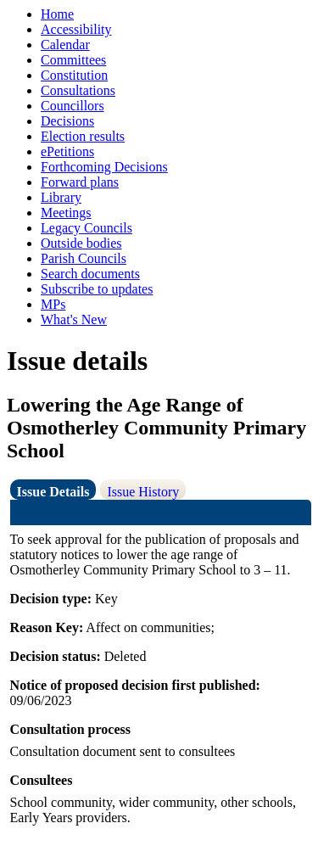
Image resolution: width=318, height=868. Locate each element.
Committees (73, 60)
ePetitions (67, 151)
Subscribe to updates (97, 289)
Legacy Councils (86, 228)
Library (61, 197)
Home (57, 14)
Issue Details (53, 492)
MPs (53, 304)
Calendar (65, 45)
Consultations (78, 90)
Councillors (73, 106)
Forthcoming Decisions (104, 167)
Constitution (74, 75)
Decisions (67, 121)
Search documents (90, 274)
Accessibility (76, 29)
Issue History (143, 492)
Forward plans (80, 182)
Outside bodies (81, 243)
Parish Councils (84, 258)
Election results (83, 136)
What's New (74, 319)
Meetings (66, 213)
